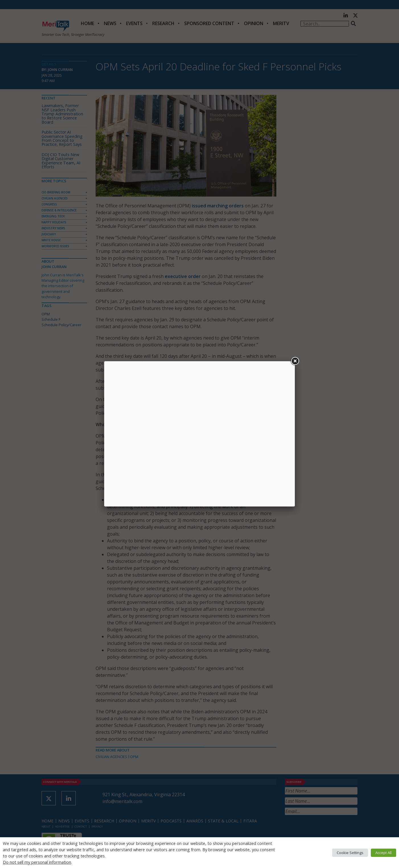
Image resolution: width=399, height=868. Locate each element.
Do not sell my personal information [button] (37, 862)
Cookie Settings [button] (350, 853)
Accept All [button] (383, 853)
